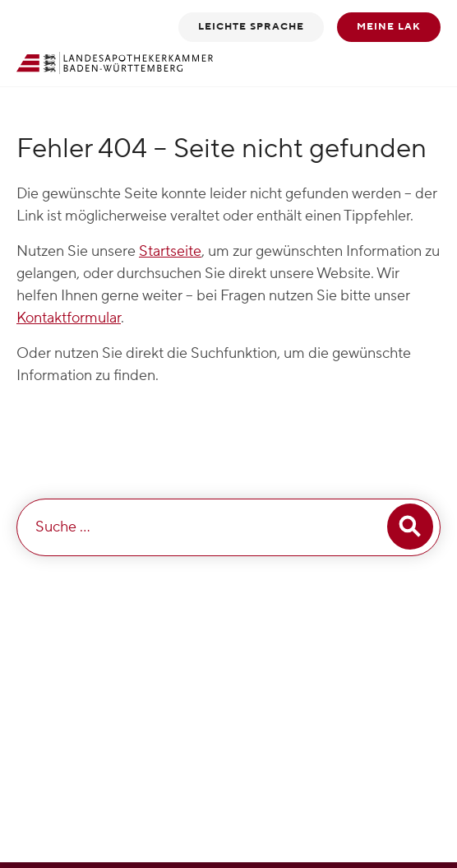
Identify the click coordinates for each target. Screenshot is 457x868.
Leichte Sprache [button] (251, 27)
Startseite (170, 251)
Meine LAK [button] (389, 27)
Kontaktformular (69, 318)
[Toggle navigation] (418, 63)
